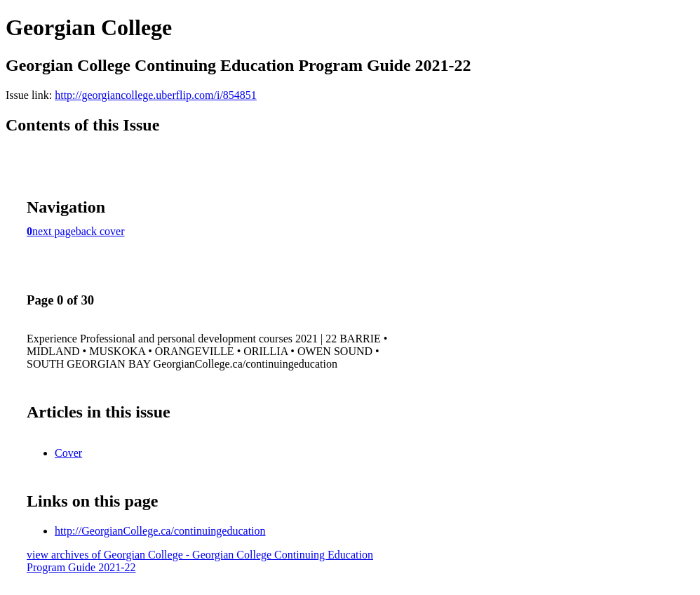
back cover (100, 231)
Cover (68, 453)
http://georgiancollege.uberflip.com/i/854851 (156, 95)
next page (54, 231)
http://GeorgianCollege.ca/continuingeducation (160, 531)
